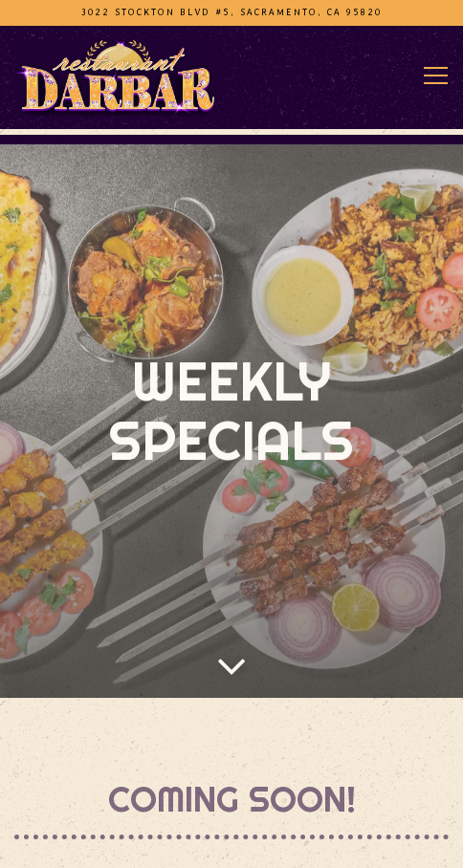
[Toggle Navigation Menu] (436, 76)
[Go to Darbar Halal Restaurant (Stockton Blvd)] (231, 12)
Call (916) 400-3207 (231, 842)
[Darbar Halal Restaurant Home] (115, 76)
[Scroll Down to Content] (231, 658)
